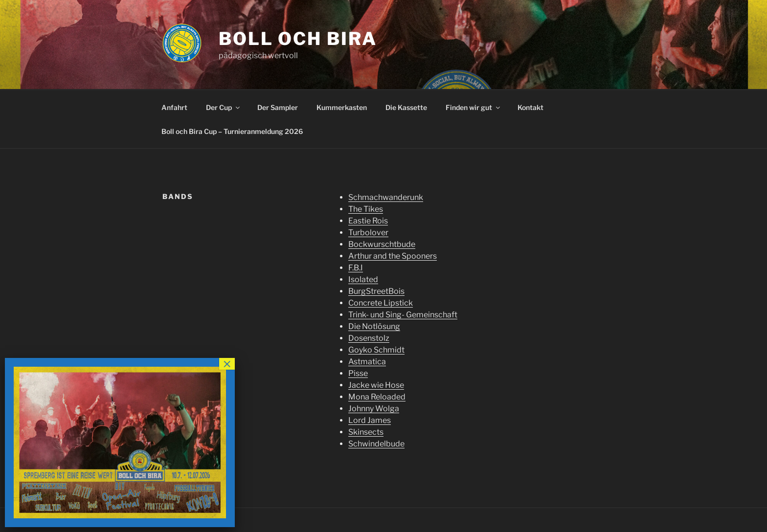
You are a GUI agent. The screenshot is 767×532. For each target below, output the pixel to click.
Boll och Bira (298, 39)
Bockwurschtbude (382, 244)
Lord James (370, 420)
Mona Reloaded (377, 397)
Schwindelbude (376, 444)
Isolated (363, 279)
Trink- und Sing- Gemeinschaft (403, 315)
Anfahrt (174, 107)
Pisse (358, 373)
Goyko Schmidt (376, 350)
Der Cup (224, 107)
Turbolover (368, 233)
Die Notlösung (374, 326)
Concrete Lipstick (381, 303)
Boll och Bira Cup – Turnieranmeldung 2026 (232, 131)
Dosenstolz (369, 338)
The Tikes (366, 209)
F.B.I (356, 268)
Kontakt (530, 107)
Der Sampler (278, 107)
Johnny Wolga (374, 409)
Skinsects (366, 432)
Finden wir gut (474, 107)
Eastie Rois (368, 221)
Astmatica (367, 362)
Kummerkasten (342, 107)
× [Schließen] (227, 364)
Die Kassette (406, 107)
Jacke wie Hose (376, 385)
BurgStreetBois (376, 291)
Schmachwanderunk (386, 197)
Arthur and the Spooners (393, 256)
